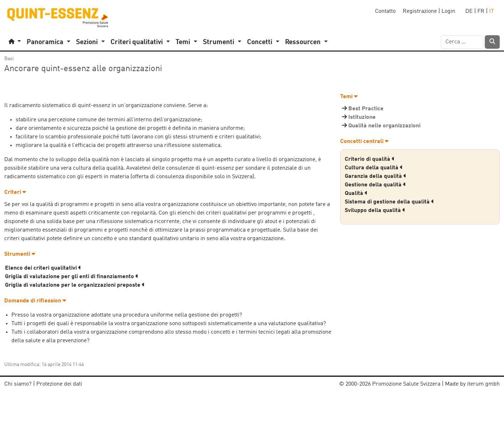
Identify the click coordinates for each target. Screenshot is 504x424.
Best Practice (366, 109)
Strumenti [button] (20, 254)
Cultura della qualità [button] (374, 168)
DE (469, 11)
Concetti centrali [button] (364, 142)
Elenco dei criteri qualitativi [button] (43, 268)
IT (492, 11)
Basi (9, 59)
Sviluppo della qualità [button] (375, 211)
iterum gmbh (483, 384)
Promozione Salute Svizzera (406, 384)
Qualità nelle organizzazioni (384, 126)
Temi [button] (349, 97)
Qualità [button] (356, 194)
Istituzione (362, 117)
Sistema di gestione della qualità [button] (389, 202)
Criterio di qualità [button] (370, 159)
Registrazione (420, 11)
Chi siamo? (18, 384)
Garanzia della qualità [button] (376, 176)
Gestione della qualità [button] (375, 185)
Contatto (385, 11)
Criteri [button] (15, 192)
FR (481, 11)
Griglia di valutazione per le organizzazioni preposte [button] (75, 285)
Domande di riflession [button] (35, 301)
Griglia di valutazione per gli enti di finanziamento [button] (72, 277)
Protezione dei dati (59, 384)
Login (448, 11)
